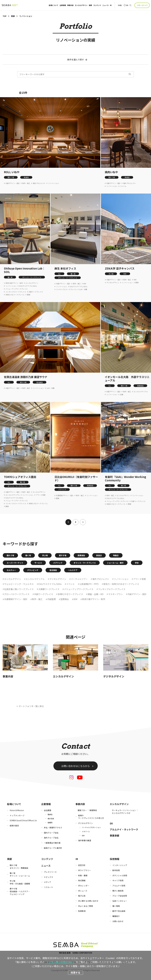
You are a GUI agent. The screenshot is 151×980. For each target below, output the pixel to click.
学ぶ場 (111, 274)
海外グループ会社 (51, 838)
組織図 (50, 822)
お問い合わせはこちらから (75, 766)
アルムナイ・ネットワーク (124, 829)
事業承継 (114, 835)
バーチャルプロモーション (91, 827)
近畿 (122, 394)
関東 (29, 295)
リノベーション (54, 183)
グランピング (33, 570)
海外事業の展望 (85, 840)
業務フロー (82, 810)
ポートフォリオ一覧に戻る (31, 706)
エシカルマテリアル (141, 392)
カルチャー (11, 570)
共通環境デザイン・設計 (65, 495)
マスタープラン (115, 594)
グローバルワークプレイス (17, 594)
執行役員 (51, 819)
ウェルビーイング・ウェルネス (19, 584)
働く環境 (116, 906)
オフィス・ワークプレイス (32, 277)
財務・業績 (83, 875)
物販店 (116, 555)
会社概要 (48, 810)
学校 (125, 274)
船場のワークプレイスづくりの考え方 (91, 817)
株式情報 (82, 880)
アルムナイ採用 (119, 886)
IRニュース (83, 891)
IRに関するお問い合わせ (88, 901)
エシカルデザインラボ (121, 813)
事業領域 (93, 810)
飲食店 (26, 177)
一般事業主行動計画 (52, 843)
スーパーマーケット (15, 563)
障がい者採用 (118, 891)
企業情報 (63, 5)
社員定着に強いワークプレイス (19, 589)
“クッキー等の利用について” (61, 962)
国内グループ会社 (51, 833)
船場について (54, 5)
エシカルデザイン (81, 5)
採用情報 (114, 859)
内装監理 (51, 599)
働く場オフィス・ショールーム (20, 874)
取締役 (50, 814)
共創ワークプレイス (36, 292)
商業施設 (140, 386)
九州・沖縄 (83, 289)
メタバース (86, 831)
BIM (85, 284)
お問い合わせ (142, 5)
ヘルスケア (73, 570)
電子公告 (82, 896)
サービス (38, 563)
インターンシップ (120, 865)
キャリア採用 (118, 880)
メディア (47, 882)
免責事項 (82, 911)
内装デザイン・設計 (13, 183)
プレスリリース (50, 872)
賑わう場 (11, 177)
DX (111, 823)
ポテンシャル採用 (120, 875)
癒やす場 (23, 382)
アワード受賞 (41, 495)
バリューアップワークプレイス (17, 289)
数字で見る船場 (119, 911)
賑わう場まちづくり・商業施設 (19, 867)
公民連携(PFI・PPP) (89, 584)
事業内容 (70, 5)
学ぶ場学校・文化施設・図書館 (20, 882)
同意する (75, 972)
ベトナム (123, 186)
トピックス (48, 877)
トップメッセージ (17, 815)
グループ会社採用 (120, 896)
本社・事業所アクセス (53, 828)
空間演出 (65, 599)
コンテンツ (97, 5)
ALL (59, 274)
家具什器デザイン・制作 (14, 283)
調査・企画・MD (96, 594)
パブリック (62, 489)
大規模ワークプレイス (49, 589)
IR (111, 5)
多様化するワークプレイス (15, 295)
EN (127, 5)
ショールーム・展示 (115, 563)
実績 (90, 5)
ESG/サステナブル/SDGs (28, 286)
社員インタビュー (120, 901)
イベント (71, 584)
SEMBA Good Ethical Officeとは (23, 820)
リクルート (48, 887)
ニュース (106, 5)
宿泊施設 (40, 382)
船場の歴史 (14, 826)
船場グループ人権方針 (53, 848)
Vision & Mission (17, 810)
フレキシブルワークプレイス (16, 292)
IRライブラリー (85, 870)
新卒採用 (116, 870)
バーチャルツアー (79, 579)
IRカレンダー (84, 886)
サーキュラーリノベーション (124, 810)
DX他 (120, 5)
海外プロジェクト (39, 183)
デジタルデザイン (113, 283)
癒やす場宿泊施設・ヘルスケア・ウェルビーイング (20, 891)
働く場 (10, 277)
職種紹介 (116, 916)
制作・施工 (26, 183)
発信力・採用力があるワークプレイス (121, 584)
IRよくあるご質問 (85, 906)
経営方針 (82, 865)
